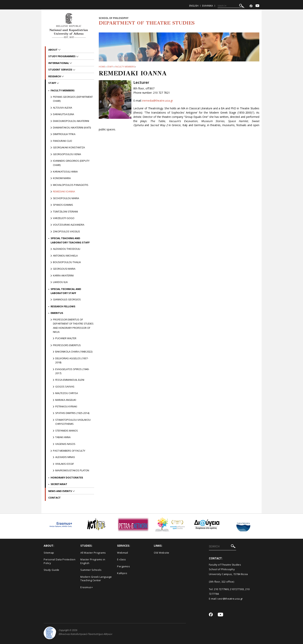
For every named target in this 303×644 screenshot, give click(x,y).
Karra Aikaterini (63, 275)
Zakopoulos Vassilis (66, 231)
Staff (110, 67)
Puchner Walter (66, 338)
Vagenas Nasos (65, 444)
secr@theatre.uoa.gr (230, 599)
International (59, 63)
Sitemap (49, 553)
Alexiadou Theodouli (67, 249)
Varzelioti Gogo (64, 218)
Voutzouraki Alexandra (69, 225)
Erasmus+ (87, 587)
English (194, 6)
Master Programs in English (93, 561)
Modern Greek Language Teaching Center (96, 579)
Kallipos (122, 573)
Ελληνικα (208, 6)
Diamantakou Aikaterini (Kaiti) (72, 127)
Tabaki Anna (63, 437)
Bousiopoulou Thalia (67, 262)
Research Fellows (63, 306)
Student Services (61, 70)
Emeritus (57, 313)
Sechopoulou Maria (66, 198)
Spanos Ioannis (63, 205)
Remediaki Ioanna (64, 191)
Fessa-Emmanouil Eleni (70, 380)
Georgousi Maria (64, 269)
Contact (54, 498)
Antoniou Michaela (65, 256)
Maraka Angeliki (66, 400)
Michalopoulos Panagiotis (71, 185)
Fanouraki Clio (63, 141)
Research (55, 76)
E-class (122, 559)
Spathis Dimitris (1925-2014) (72, 413)
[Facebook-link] (251, 6)
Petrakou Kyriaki (66, 406)
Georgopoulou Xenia (67, 154)
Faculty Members (125, 67)
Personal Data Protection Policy (60, 561)
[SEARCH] (231, 6)
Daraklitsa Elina (63, 114)
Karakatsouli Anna (65, 172)
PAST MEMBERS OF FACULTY (69, 451)
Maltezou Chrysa (67, 393)
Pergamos (123, 566)
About (53, 50)
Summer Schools (91, 570)
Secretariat (59, 484)
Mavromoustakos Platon (72, 470)
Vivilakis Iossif (65, 464)
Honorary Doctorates (67, 477)
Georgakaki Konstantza (69, 147)
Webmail (123, 553)
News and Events (60, 491)
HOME (102, 67)
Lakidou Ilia (60, 282)
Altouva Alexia (63, 108)
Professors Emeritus (67, 345)
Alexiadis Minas (65, 457)
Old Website (162, 553)
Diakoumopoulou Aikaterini (71, 121)
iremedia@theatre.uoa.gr (157, 101)
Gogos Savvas (65, 387)
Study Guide (51, 570)
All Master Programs (93, 553)
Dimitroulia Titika (64, 134)
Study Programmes (62, 56)
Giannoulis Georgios (67, 299)
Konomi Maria (62, 178)
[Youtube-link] (257, 6)
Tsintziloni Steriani (65, 212)
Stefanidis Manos (67, 431)
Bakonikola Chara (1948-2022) (74, 352)
